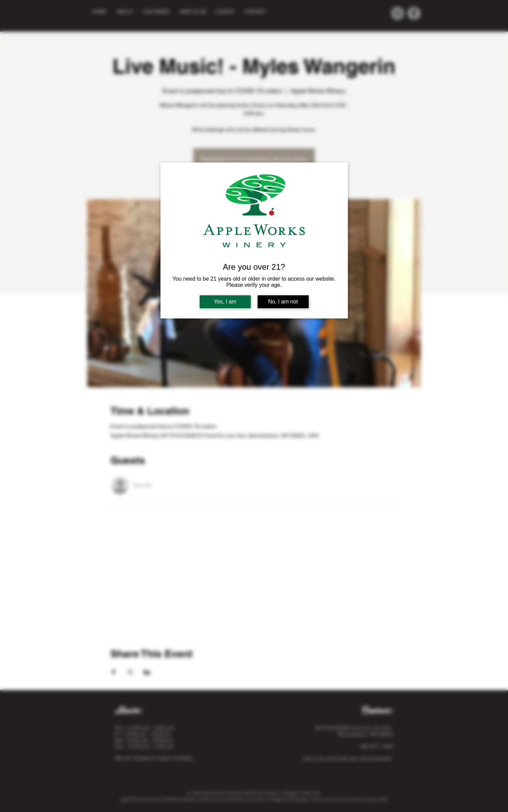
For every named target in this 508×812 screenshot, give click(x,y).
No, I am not (283, 302)
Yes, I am (225, 302)
